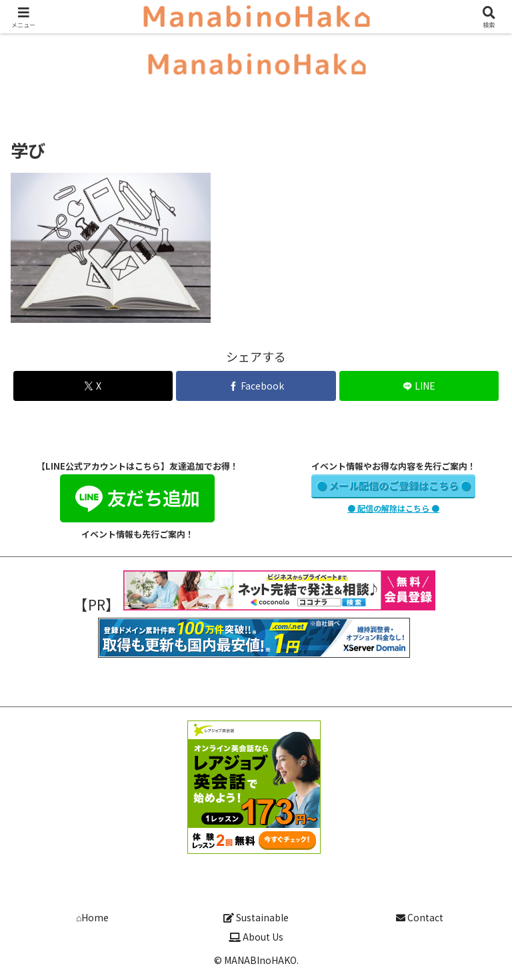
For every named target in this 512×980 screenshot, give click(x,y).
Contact (420, 917)
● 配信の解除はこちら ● (393, 508)
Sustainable (256, 917)
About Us (256, 937)
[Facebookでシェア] (256, 386)
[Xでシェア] (93, 386)
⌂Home (92, 917)
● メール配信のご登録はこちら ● (394, 485)
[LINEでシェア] (419, 386)
